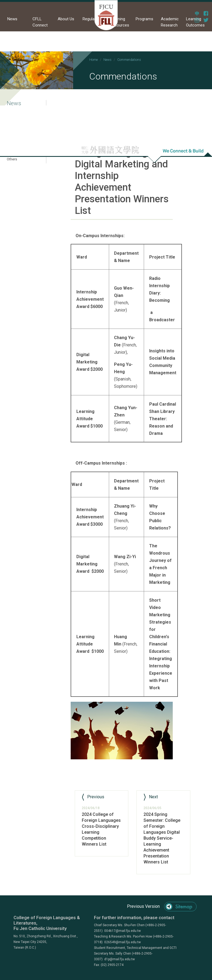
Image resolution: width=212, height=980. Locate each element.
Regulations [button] (93, 19)
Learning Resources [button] (120, 22)
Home (94, 60)
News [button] (12, 19)
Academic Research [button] (170, 22)
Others (12, 159)
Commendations (129, 60)
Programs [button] (144, 19)
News (107, 60)
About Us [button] (66, 19)
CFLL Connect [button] (40, 22)
